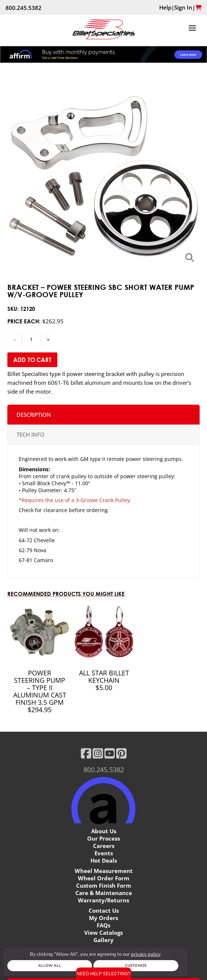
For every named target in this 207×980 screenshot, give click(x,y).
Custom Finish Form (104, 885)
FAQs (103, 925)
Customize (136, 966)
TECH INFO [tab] (31, 434)
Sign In (183, 7)
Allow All (49, 966)
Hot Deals (104, 860)
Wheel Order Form (104, 878)
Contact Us (104, 910)
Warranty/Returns (103, 900)
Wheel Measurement (104, 871)
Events (104, 853)
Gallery (103, 940)
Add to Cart (32, 360)
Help (165, 7)
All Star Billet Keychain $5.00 (104, 680)
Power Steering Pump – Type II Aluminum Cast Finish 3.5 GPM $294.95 (40, 691)
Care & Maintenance (104, 893)
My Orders (103, 918)
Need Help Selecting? (104, 974)
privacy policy (146, 954)
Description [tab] (34, 415)
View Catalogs (103, 933)
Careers (104, 846)
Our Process (103, 838)
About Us (104, 831)
